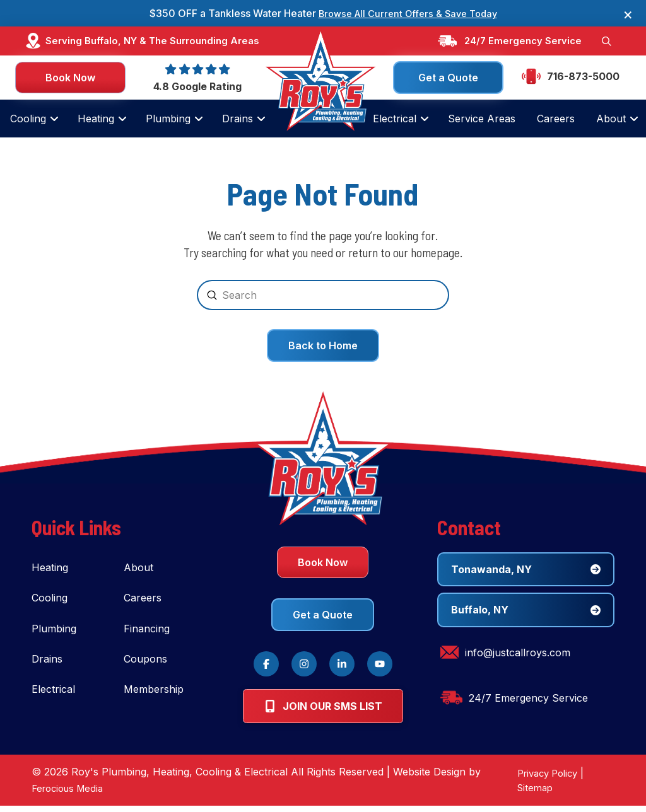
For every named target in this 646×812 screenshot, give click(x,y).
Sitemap (529, 794)
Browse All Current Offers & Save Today (408, 13)
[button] (606, 42)
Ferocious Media (71, 794)
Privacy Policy (544, 779)
